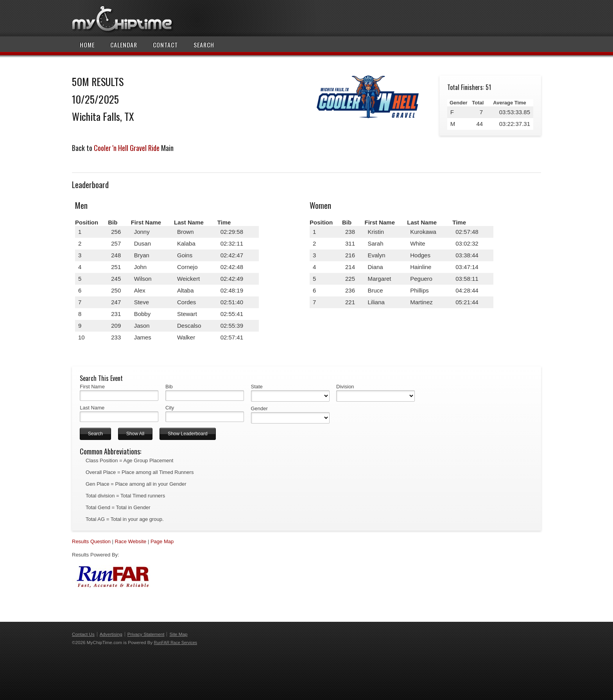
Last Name (92, 408)
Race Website (131, 541)
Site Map (178, 634)
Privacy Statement (146, 634)
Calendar (124, 45)
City (170, 408)
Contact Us (83, 634)
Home (87, 45)
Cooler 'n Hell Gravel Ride (127, 148)
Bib (169, 387)
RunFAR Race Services (176, 643)
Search (204, 45)
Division (345, 387)
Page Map (162, 541)
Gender (259, 408)
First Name (92, 387)
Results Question (91, 541)
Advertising (111, 634)
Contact (165, 45)
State (257, 387)
